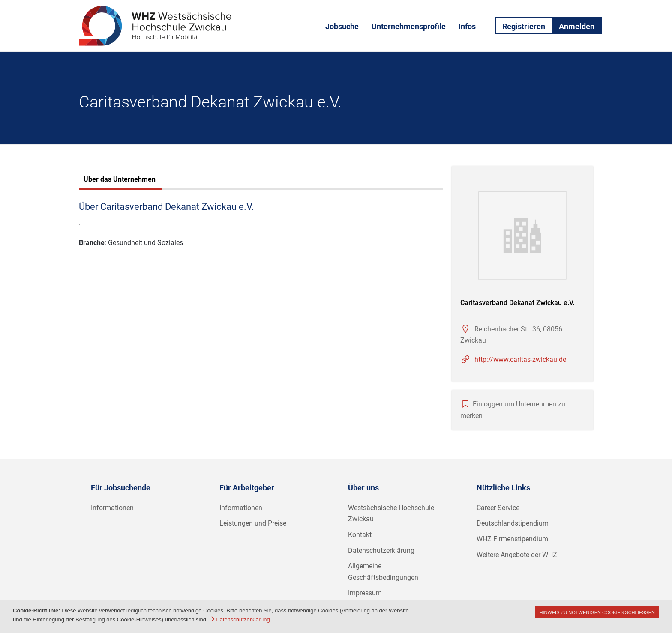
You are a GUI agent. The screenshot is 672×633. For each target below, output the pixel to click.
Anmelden (577, 26)
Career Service (498, 508)
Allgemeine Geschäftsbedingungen (383, 572)
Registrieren (524, 26)
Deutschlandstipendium (513, 523)
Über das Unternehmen (120, 179)
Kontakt (360, 535)
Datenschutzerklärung (381, 551)
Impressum (365, 593)
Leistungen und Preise (253, 523)
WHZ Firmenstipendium (512, 539)
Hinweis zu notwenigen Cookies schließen (597, 612)
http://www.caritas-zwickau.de (520, 360)
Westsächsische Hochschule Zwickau (391, 514)
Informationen (112, 508)
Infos (467, 26)
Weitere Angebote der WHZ (517, 555)
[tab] (120, 180)
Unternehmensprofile (409, 26)
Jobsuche (342, 26)
